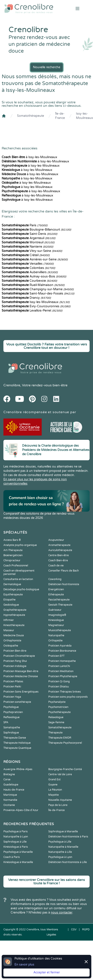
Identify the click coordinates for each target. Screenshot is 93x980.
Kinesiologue (56, 620)
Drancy (26, 298)
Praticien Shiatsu (59, 687)
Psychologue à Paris (16, 831)
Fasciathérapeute (59, 600)
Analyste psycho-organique (20, 545)
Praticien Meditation (61, 671)
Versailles (28, 264)
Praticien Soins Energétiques (21, 692)
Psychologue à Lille (60, 842)
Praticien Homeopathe (62, 661)
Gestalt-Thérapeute (60, 605)
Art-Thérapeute (13, 550)
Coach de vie (56, 566)
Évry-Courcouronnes (36, 306)
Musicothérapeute (60, 630)
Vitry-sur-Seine (32, 251)
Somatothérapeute (31, 116)
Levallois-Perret (32, 311)
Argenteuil (29, 238)
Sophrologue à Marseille (63, 831)
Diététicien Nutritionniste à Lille (68, 862)
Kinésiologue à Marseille (18, 862)
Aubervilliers (30, 272)
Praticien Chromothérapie (19, 656)
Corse (7, 779)
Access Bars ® (12, 540)
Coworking (55, 579)
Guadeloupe (11, 785)
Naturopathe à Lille (60, 852)
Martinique (10, 795)
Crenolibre (12, 385)
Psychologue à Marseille (18, 852)
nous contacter (62, 913)
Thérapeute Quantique (17, 748)
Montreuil (28, 242)
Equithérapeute (13, 595)
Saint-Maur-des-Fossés (38, 294)
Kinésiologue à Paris (16, 847)
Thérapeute (55, 733)
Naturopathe (56, 635)
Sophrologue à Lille (15, 842)
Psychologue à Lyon (60, 857)
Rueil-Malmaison (33, 285)
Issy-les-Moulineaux (84, 116)
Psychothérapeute (59, 712)
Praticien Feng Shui (15, 661)
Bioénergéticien (13, 555)
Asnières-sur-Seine (35, 259)
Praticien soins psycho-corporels (68, 697)
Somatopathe (12, 727)
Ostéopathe (11, 646)
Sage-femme (56, 722)
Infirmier (9, 620)
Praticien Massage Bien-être (21, 671)
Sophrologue (11, 733)
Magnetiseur (56, 625)
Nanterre (27, 247)
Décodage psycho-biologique (21, 589)
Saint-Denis (29, 234)
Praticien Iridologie (15, 666)
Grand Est (54, 779)
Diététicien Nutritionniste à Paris (68, 837)
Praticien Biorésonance (62, 651)
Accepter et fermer (47, 972)
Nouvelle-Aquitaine (60, 800)
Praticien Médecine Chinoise (21, 676)
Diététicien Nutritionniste (64, 584)
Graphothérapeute (15, 610)
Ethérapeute (56, 595)
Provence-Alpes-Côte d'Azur (21, 810)
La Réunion (55, 790)
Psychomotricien (58, 707)
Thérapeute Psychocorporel (65, 743)
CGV (74, 929)
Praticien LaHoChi (59, 666)
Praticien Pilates (13, 681)
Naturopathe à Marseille (63, 847)
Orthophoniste (12, 641)
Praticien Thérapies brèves (65, 692)
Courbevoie (29, 281)
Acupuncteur (56, 540)
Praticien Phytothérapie (63, 676)
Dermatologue (12, 584)
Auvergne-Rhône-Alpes (18, 769)
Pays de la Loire (58, 805)
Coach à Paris (12, 857)
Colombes (28, 268)
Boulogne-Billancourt (36, 230)
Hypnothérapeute (14, 615)
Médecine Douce (14, 635)
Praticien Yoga (12, 697)
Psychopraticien (13, 712)
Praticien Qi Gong (59, 681)
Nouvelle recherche (47, 67)
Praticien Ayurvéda (60, 646)
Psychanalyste (57, 702)
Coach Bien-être (58, 560)
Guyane (53, 785)
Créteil (26, 255)
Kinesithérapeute (14, 625)
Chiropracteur (12, 560)
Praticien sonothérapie (17, 702)
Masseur (9, 630)
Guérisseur (55, 610)
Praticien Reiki (12, 687)
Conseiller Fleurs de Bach (64, 571)
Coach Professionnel (16, 566)
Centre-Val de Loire (60, 774)
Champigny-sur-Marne (38, 289)
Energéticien (56, 589)
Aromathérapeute (59, 545)
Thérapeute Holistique (17, 743)
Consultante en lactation (18, 579)
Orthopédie (55, 641)
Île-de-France (60, 116)
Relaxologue (56, 717)
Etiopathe (9, 600)
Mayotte (54, 795)
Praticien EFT (56, 656)
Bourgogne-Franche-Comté (65, 769)
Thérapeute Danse (15, 738)
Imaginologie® (57, 615)
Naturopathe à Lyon (16, 837)
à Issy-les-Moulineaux (29, 157)
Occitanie (9, 805)
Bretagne (9, 774)
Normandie (10, 800)
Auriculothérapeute (60, 550)
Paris (25, 225)
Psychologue (11, 707)
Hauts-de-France (14, 790)
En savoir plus (24, 965)
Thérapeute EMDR (60, 738)
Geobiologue (11, 605)
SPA (6, 722)
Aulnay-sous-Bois (34, 276)
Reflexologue (11, 717)
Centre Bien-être (59, 555)
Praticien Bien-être (15, 651)
